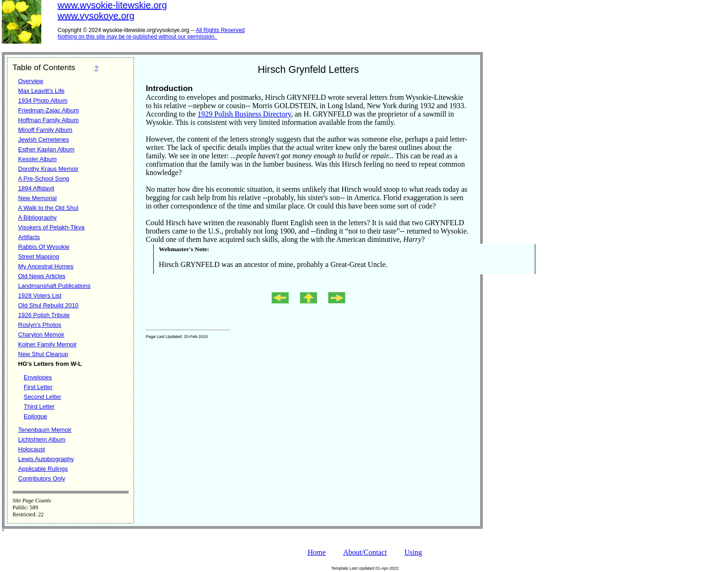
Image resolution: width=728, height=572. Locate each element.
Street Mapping (39, 257)
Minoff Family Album (45, 130)
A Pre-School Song (44, 179)
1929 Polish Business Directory (244, 114)
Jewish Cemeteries (44, 140)
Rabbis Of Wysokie (44, 247)
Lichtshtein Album (42, 439)
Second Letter (42, 397)
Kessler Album (37, 159)
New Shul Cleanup (43, 354)
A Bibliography (37, 218)
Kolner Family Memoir (47, 344)
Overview (31, 81)
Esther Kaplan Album (46, 149)
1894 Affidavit (36, 188)
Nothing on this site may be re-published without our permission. (137, 37)
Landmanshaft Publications (54, 286)
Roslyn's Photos (40, 325)
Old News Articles (42, 276)
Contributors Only (42, 478)
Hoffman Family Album (49, 120)
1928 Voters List (40, 296)
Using (413, 552)
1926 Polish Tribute (44, 315)
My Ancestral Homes (46, 266)
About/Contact (365, 552)
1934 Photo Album (43, 101)
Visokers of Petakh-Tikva (51, 227)
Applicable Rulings (43, 469)
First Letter (38, 387)
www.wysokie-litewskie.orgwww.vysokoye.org (112, 10)
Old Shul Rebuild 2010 (48, 305)
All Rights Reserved (220, 30)
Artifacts (29, 237)
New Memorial (37, 198)
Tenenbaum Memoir (45, 430)
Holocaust (32, 449)
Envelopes (38, 377)
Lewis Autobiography (46, 459)
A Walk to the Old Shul (48, 208)
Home (316, 552)
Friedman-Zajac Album (49, 110)
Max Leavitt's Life (41, 91)
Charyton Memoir (41, 335)
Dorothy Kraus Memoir (48, 169)
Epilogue (36, 416)
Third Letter (39, 406)
